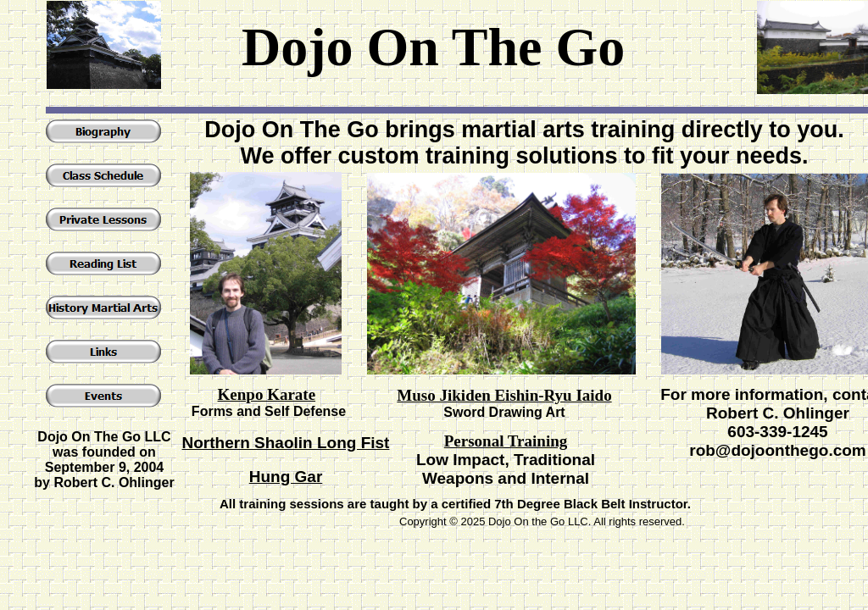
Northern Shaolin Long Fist (286, 443)
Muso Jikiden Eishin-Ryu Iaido (504, 395)
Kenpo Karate (267, 394)
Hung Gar (286, 477)
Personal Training (506, 441)
